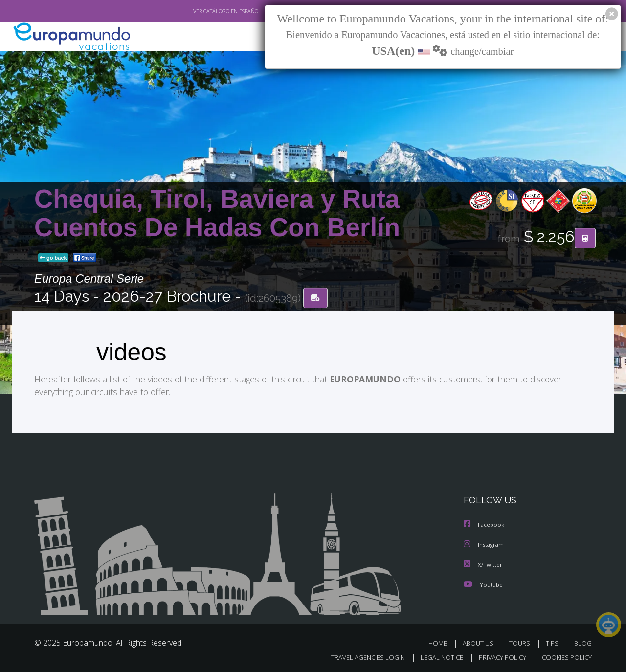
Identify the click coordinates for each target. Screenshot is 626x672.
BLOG (583, 642)
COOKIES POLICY (565, 656)
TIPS (553, 642)
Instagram (485, 544)
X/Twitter (483, 564)
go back (53, 258)
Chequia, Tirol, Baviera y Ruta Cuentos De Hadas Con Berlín (217, 213)
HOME (441, 642)
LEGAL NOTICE (435, 656)
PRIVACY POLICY (498, 656)
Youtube (483, 583)
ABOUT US (481, 642)
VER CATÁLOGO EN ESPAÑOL (205, 11)
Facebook (485, 525)
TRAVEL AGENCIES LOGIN (359, 656)
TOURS (522, 642)
